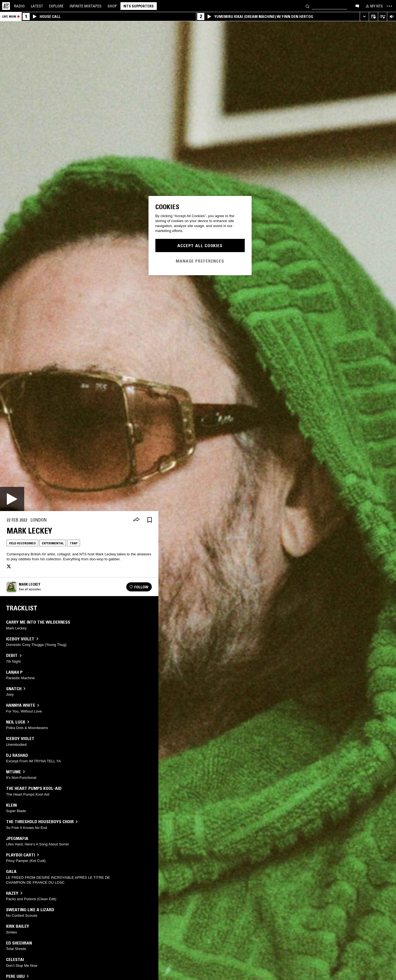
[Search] (307, 6)
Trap (74, 543)
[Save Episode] (150, 520)
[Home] (6, 6)
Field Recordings (22, 543)
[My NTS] (374, 6)
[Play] (12, 499)
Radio (19, 6)
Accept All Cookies (200, 245)
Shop (112, 6)
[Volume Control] (391, 17)
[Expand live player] (364, 17)
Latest (37, 6)
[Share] (136, 520)
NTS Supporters (139, 6)
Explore (56, 6)
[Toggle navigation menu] (389, 6)
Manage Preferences (200, 261)
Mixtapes (86, 6)
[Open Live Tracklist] (382, 17)
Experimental (53, 543)
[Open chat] (357, 6)
